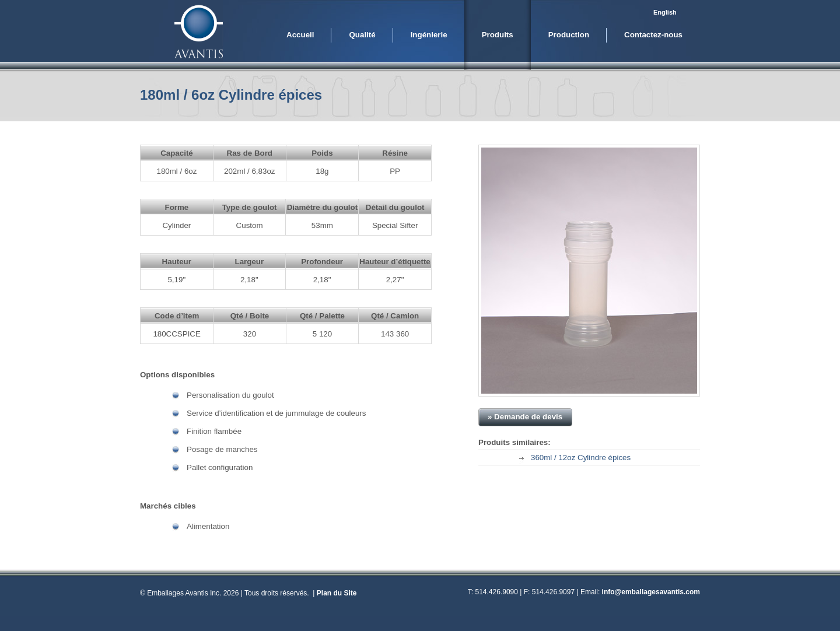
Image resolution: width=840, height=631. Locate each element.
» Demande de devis (525, 417)
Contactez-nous (653, 35)
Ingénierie (429, 35)
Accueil (300, 35)
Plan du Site (337, 593)
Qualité (362, 35)
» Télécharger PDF (650, 417)
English (665, 12)
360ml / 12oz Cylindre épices (581, 458)
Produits (498, 35)
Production (569, 35)
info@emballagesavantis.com (651, 592)
